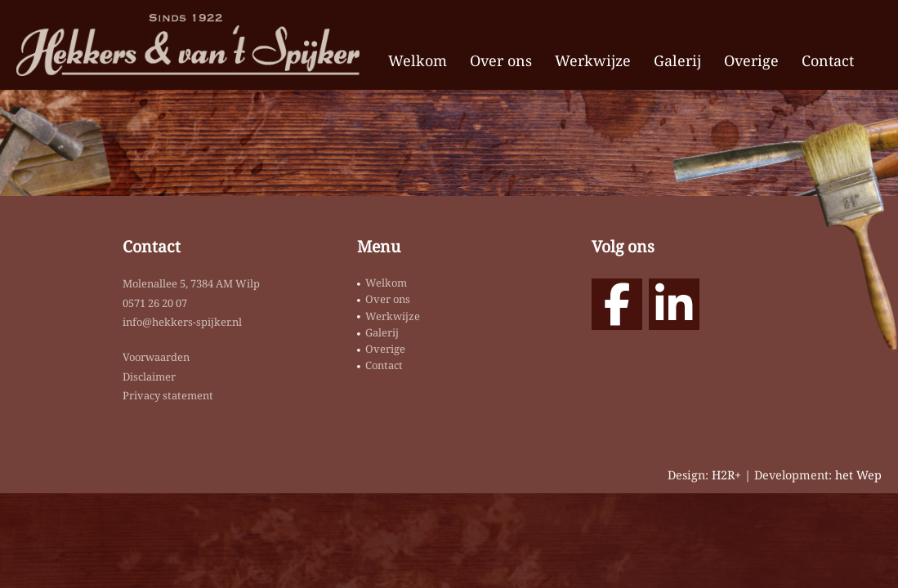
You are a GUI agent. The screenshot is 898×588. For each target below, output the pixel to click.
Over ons (501, 60)
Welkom (418, 60)
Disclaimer (149, 376)
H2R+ (726, 475)
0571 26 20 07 (155, 303)
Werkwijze (593, 60)
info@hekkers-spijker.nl (182, 322)
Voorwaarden (156, 357)
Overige (751, 60)
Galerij (677, 60)
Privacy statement (168, 395)
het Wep (858, 475)
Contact (828, 60)
